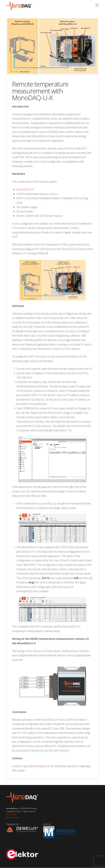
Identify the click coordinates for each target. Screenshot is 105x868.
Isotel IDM (53, 336)
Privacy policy (12, 814)
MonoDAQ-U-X (25, 189)
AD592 (20, 194)
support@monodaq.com (26, 232)
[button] (97, 5)
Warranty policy (13, 817)
